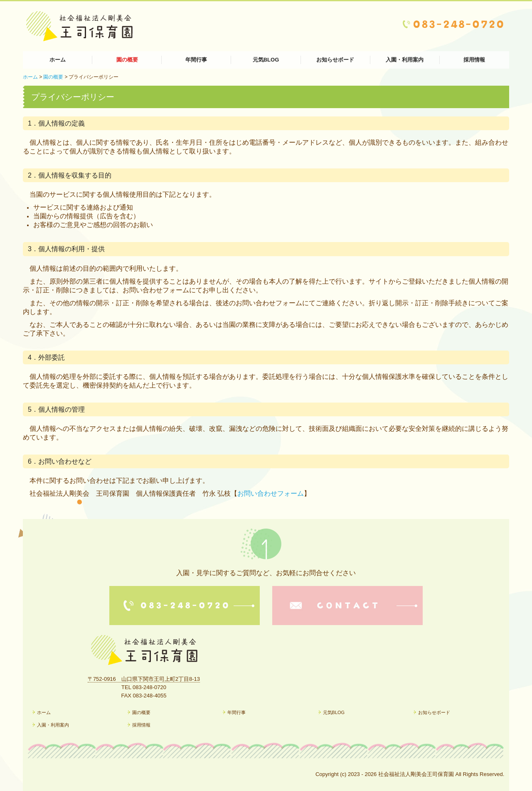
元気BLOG (266, 60)
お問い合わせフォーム (271, 493)
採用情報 (474, 60)
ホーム (58, 60)
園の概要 (127, 60)
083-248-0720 (149, 687)
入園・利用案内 (405, 60)
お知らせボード (335, 60)
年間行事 (196, 60)
